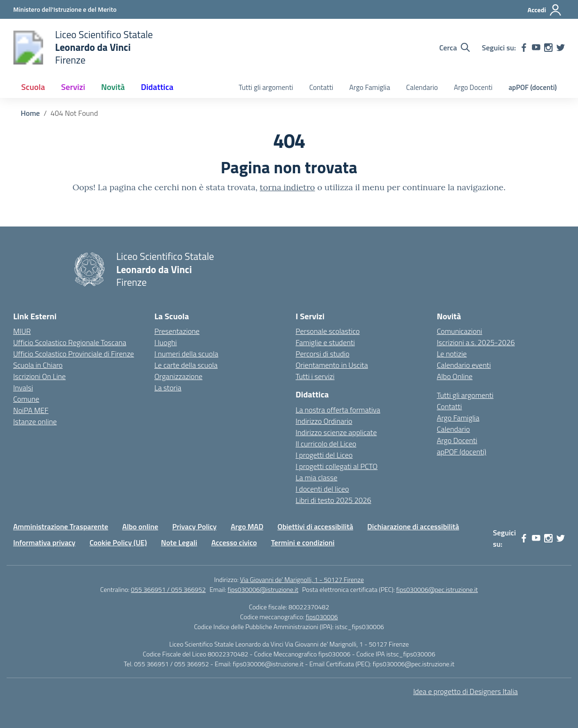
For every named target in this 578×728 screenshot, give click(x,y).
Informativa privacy (44, 542)
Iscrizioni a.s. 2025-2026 (476, 342)
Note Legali (179, 542)
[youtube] (536, 48)
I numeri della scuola (186, 354)
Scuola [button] (33, 87)
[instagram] (548, 48)
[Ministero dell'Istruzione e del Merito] (65, 9)
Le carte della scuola (186, 365)
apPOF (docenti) (533, 87)
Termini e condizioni (303, 542)
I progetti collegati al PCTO (337, 466)
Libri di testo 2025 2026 (333, 500)
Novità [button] (113, 87)
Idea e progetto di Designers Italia (466, 691)
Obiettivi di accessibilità (315, 526)
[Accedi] (545, 10)
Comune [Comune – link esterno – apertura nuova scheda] (26, 399)
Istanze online (35, 421)
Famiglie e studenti (325, 342)
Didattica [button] (157, 87)
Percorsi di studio (322, 354)
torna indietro (287, 187)
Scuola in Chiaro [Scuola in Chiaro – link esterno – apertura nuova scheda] (38, 365)
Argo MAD (247, 526)
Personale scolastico (328, 331)
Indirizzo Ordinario (324, 421)
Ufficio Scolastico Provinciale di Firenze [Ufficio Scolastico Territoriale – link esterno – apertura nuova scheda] (74, 354)
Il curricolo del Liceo (326, 444)
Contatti (321, 87)
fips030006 (322, 617)
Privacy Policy (194, 526)
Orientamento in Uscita (332, 365)
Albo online (140, 526)
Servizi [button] (73, 87)
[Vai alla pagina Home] (30, 113)
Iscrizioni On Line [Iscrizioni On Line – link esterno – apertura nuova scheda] (40, 376)
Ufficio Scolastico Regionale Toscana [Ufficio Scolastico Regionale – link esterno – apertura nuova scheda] (70, 342)
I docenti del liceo (322, 489)
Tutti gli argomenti (266, 87)
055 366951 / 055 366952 (168, 589)
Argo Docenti (473, 87)
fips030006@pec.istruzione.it (437, 589)
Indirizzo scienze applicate (336, 432)
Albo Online (455, 376)
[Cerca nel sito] (454, 48)
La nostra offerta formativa (338, 410)
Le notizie (452, 354)
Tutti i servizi (315, 376)
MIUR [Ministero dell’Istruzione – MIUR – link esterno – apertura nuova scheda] (22, 331)
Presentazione (177, 331)
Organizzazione (178, 376)
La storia (168, 388)
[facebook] (524, 48)
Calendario (422, 87)
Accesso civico (234, 542)
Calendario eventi (464, 365)
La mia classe (317, 477)
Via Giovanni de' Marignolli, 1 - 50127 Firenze (302, 579)
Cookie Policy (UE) (118, 542)
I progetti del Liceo (324, 455)
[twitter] (561, 48)
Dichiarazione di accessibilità (413, 526)
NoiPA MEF (31, 410)
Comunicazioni (459, 331)
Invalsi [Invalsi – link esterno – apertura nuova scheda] (23, 388)
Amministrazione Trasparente (61, 526)
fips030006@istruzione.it (263, 589)
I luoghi (166, 342)
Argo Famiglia (370, 87)
